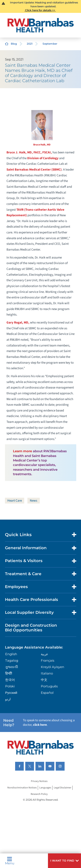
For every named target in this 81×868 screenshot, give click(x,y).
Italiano (47, 673)
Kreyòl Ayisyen (52, 667)
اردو (8, 699)
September (50, 44)
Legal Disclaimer (63, 788)
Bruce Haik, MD (42, 145)
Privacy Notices (39, 781)
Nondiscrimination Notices (22, 788)
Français (48, 660)
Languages (45, 788)
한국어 (10, 680)
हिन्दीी (9, 673)
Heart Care (15, 501)
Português (49, 686)
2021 (30, 44)
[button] (64, 861)
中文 (44, 680)
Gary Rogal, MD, (18, 323)
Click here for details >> (40, 10)
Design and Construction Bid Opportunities (31, 628)
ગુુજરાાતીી (12, 667)
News (33, 501)
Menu (10, 861)
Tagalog (12, 660)
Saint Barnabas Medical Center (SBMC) (34, 170)
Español (47, 693)
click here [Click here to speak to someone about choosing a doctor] (40, 725)
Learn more (22, 451)
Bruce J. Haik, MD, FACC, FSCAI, (29, 152)
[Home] (41, 25)
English (11, 654)
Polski (10, 686)
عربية (44, 654)
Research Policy (39, 794)
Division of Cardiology (43, 158)
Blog (14, 44)
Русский (11, 693)
